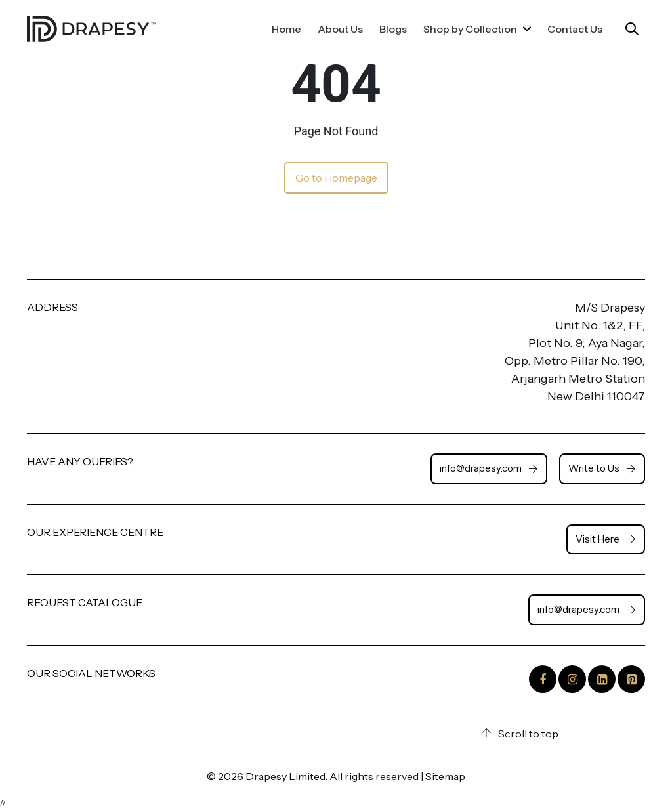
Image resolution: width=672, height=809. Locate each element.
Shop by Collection (477, 29)
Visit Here (606, 539)
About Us (340, 29)
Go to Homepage (336, 178)
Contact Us (575, 29)
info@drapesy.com (489, 468)
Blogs (393, 29)
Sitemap (445, 776)
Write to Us (602, 468)
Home (286, 29)
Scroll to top (520, 734)
